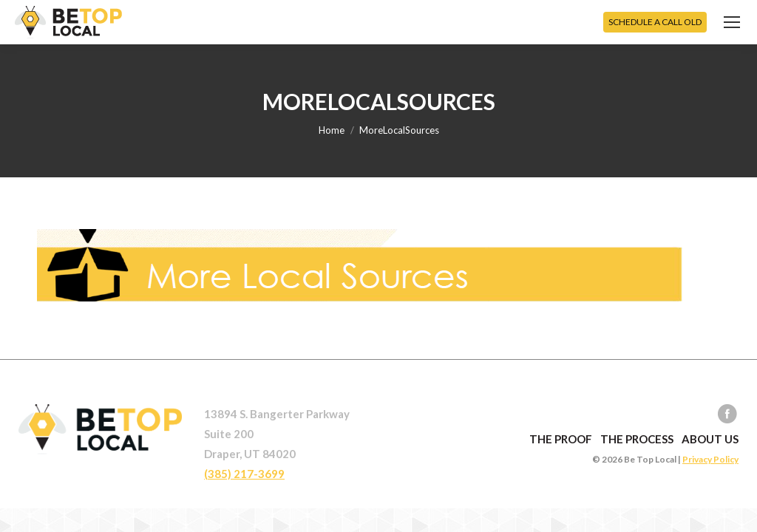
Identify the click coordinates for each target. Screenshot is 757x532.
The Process (637, 439)
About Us (710, 439)
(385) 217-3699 (244, 474)
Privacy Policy (710, 459)
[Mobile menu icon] (732, 22)
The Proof (561, 439)
